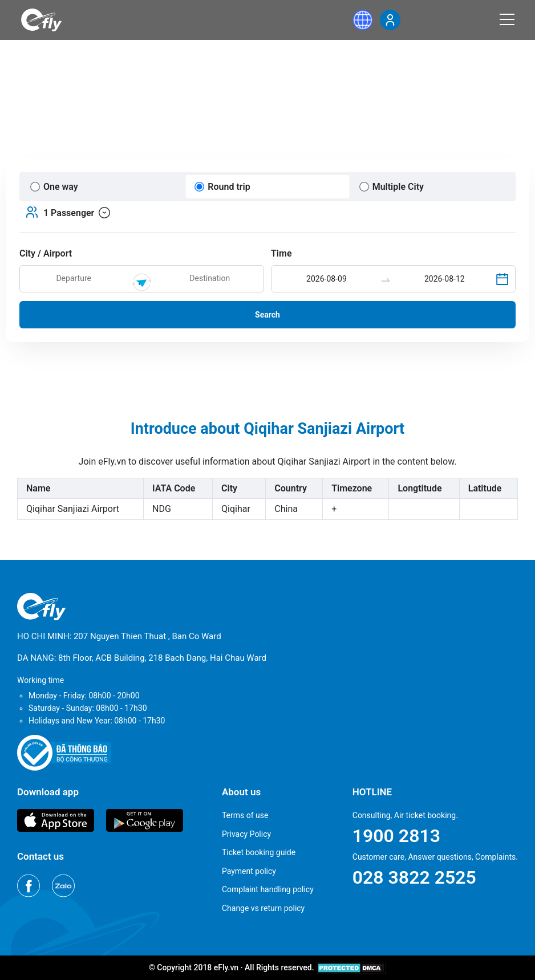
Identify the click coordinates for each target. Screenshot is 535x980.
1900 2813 (396, 836)
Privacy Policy (246, 834)
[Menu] (507, 19)
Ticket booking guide (259, 852)
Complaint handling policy (268, 889)
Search (267, 315)
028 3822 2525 (414, 877)
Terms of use (245, 815)
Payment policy (249, 871)
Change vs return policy (263, 908)
